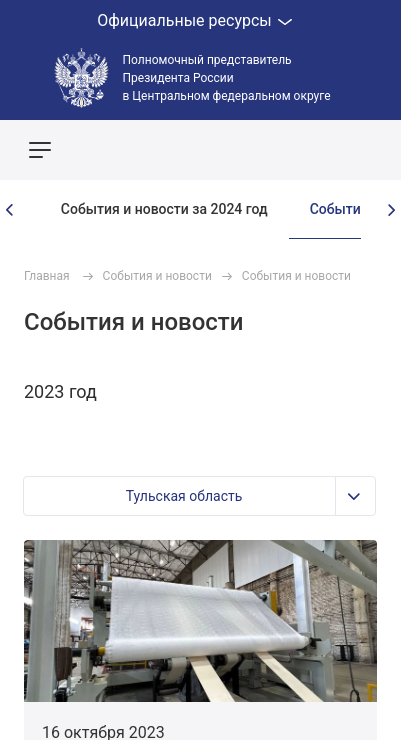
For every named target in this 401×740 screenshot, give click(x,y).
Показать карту (326, 150)
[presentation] (10, 210)
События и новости (157, 276)
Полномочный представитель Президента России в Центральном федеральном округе (227, 78)
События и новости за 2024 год (164, 209)
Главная (47, 276)
